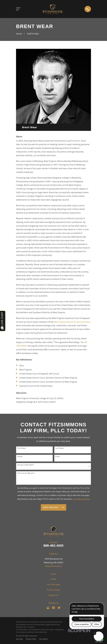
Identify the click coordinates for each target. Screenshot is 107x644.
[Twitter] (59, 608)
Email (57, 457)
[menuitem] (19, 639)
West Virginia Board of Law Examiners (72, 322)
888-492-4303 (53, 545)
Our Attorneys (53, 584)
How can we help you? (26, 473)
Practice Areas (53, 590)
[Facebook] (53, 608)
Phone (20, 457)
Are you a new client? (25, 465)
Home (53, 579)
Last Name (60, 448)
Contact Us (53, 595)
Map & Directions (53, 566)
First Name (22, 448)
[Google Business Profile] (48, 608)
